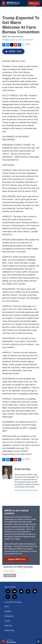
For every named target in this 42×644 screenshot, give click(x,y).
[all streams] (39, 641)
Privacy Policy (9, 630)
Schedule (8, 611)
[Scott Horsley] (7, 472)
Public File (8, 626)
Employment (9, 616)
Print (28, 44)
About (7, 607)
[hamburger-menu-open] (4, 3)
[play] (3, 641)
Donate (35, 3)
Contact (7, 621)
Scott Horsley (17, 37)
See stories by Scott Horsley (26, 490)
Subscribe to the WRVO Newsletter (18, 567)
